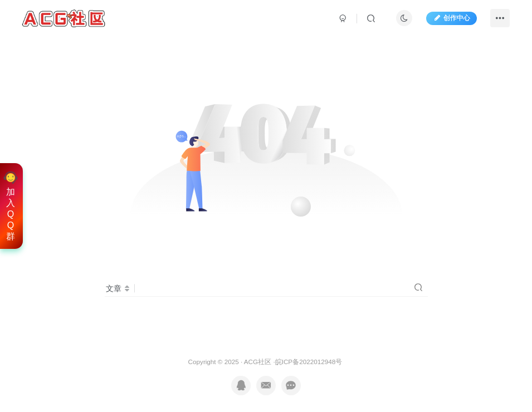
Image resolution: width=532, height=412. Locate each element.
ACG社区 (258, 362)
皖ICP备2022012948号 (309, 362)
